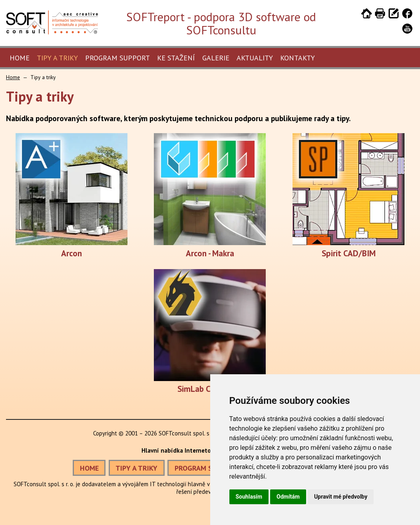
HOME (89, 468)
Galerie (216, 58)
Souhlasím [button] (249, 497)
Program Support (117, 58)
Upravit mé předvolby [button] (341, 497)
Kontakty (298, 58)
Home (20, 58)
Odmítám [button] (288, 497)
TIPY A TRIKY (136, 468)
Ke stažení (176, 58)
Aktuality (255, 58)
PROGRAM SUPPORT (206, 468)
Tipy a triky (57, 58)
